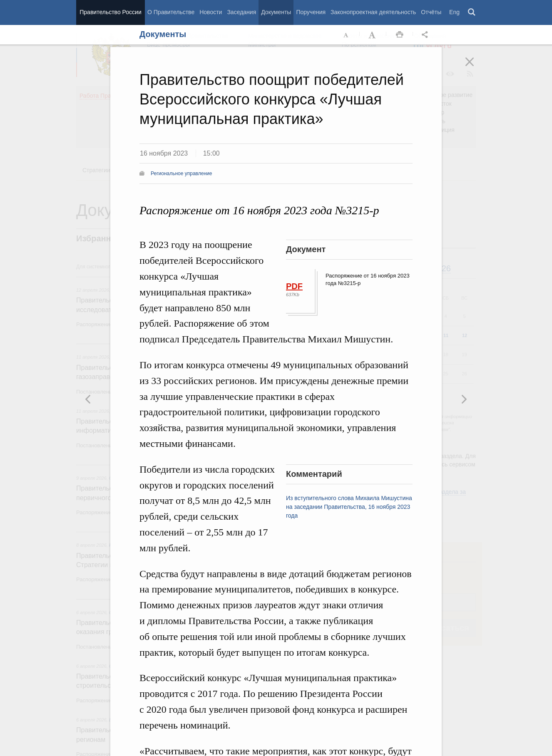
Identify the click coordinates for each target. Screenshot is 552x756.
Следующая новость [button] (88, 399)
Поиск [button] (472, 12)
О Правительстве (171, 12)
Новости (211, 12)
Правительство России (110, 12)
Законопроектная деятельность (373, 12)
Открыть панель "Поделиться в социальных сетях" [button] (426, 35)
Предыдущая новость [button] (464, 399)
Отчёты (431, 12)
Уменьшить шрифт (346, 35)
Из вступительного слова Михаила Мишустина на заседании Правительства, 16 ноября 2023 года (349, 507)
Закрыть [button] (475, 67)
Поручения (311, 12)
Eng (454, 12)
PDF (294, 286)
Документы (276, 12)
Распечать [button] (400, 35)
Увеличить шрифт (373, 35)
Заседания (241, 12)
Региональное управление (181, 174)
